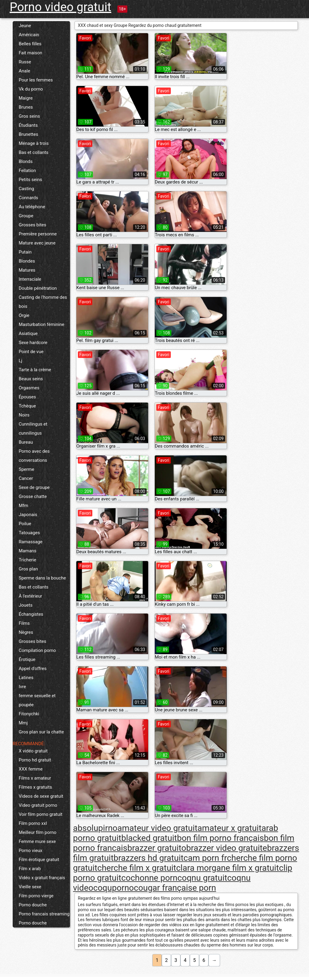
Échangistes (31, 614)
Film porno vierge (36, 896)
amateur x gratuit (229, 828)
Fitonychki (29, 714)
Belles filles (30, 44)
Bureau (26, 442)
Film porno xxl (33, 823)
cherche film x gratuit (137, 868)
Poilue (25, 524)
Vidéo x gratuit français (42, 878)
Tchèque (27, 406)
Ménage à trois (34, 143)
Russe (25, 62)
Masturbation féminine (41, 324)
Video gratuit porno (38, 805)
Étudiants (28, 125)
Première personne (38, 234)
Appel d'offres (33, 669)
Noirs (24, 415)
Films (24, 623)
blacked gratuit (149, 838)
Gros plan (28, 569)
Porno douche (33, 905)
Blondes (27, 261)
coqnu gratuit (202, 878)
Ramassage (31, 542)
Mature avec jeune (37, 243)
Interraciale (30, 279)
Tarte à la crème (35, 370)
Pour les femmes (36, 80)
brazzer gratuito (157, 848)
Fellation (27, 171)
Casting (26, 189)
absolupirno (95, 828)
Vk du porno (31, 89)
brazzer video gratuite (227, 848)
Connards (28, 198)
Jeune (25, 26)
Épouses (27, 397)
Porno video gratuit (61, 7)
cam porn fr (205, 858)
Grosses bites (32, 225)
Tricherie (27, 560)
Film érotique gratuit (39, 860)
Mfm (23, 506)
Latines (26, 678)
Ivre (22, 687)
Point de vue (31, 352)
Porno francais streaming (44, 914)
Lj (21, 361)
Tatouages (29, 533)
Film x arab (30, 869)
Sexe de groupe (34, 487)
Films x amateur (35, 778)
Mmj (23, 723)
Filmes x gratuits (35, 787)
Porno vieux (30, 851)
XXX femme (31, 769)
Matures (27, 270)
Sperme (26, 469)
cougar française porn (175, 888)
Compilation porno (37, 650)
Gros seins (29, 116)
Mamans (28, 551)
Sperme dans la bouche (42, 578)
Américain (29, 35)
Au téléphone (32, 207)
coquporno (114, 888)
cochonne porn (149, 878)
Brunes (26, 107)
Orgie (24, 315)
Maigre (26, 98)
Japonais (28, 515)
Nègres (26, 632)
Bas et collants (33, 152)
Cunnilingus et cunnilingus (33, 429)
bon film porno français (220, 838)
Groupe (26, 216)
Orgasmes (29, 388)
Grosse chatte (33, 496)
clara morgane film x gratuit (228, 868)
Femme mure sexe (37, 841)
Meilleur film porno (38, 832)
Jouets (26, 605)
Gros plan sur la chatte (41, 732)
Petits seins (30, 180)
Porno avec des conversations (34, 456)
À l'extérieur (30, 596)
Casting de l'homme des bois (43, 302)
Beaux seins (31, 379)
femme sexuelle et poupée (37, 700)
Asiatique (28, 334)
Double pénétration (38, 288)
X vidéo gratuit (33, 751)
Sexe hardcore (33, 343)
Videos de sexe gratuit (41, 796)
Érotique (27, 659)
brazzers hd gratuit (148, 858)
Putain (25, 252)
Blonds (26, 161)
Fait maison (30, 53)
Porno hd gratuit (35, 760)
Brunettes (28, 134)
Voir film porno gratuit (41, 814)
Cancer (26, 478)
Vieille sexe (30, 887)
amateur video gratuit (157, 828)
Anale (24, 71)
